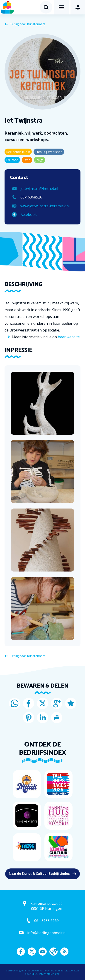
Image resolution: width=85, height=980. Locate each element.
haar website (69, 337)
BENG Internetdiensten (46, 974)
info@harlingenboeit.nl (47, 933)
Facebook (29, 215)
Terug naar (28, 24)
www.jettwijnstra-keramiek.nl (45, 206)
